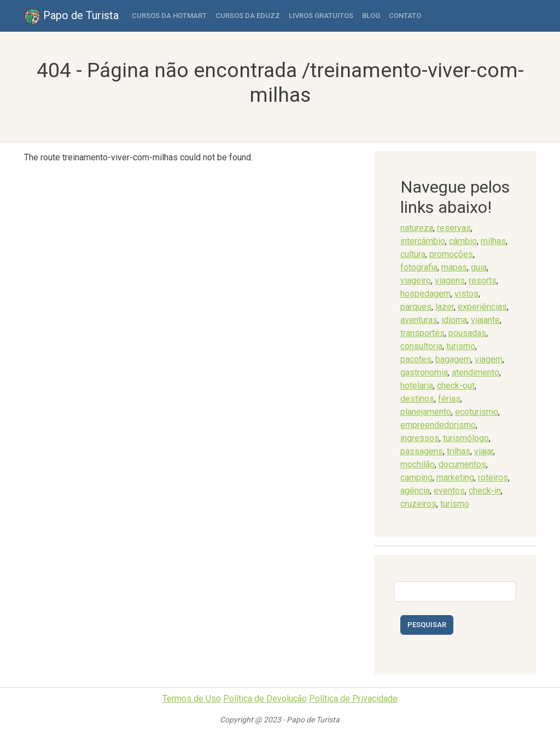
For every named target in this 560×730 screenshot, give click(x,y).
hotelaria (417, 386)
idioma (454, 320)
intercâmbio (423, 241)
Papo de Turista (71, 16)
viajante (485, 320)
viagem (489, 359)
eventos (449, 491)
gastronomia (424, 372)
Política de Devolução (265, 699)
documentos (462, 464)
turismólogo (466, 438)
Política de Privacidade (353, 699)
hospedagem (425, 294)
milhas (493, 241)
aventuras (419, 320)
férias (449, 399)
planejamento (426, 412)
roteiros (493, 477)
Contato (405, 16)
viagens (450, 280)
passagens (422, 451)
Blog (371, 16)
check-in (485, 491)
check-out (456, 386)
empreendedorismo (438, 425)
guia (479, 267)
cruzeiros (418, 504)
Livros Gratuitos (321, 16)
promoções (451, 254)
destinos (417, 399)
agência (415, 491)
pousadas (467, 333)
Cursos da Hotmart (169, 16)
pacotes (416, 359)
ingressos (420, 438)
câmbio (463, 241)
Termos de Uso (192, 699)
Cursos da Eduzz (248, 16)
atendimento (476, 372)
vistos (466, 294)
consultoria (421, 346)
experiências (482, 307)
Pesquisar (427, 625)
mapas (454, 267)
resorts (483, 280)
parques (416, 307)
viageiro (416, 280)
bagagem (453, 359)
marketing (455, 477)
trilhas (459, 451)
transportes (422, 333)
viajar (484, 451)
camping (416, 477)
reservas (454, 228)
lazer (445, 307)
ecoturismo (477, 412)
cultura (413, 254)
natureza (417, 228)
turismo (461, 346)
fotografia (419, 267)
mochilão (418, 464)
